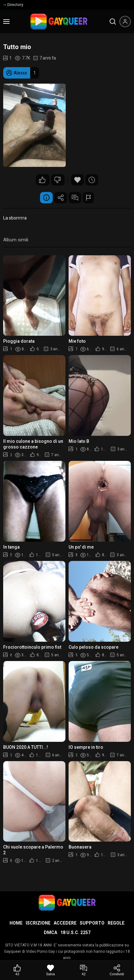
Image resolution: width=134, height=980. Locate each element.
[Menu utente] (125, 22)
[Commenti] (84, 970)
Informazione (46, 198)
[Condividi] (117, 970)
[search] (113, 22)
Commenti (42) (75, 198)
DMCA (50, 932)
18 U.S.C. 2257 (75, 932)
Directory (13, 5)
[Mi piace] (17, 970)
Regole (116, 923)
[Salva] (51, 970)
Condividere (61, 198)
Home (16, 923)
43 (42, 180)
